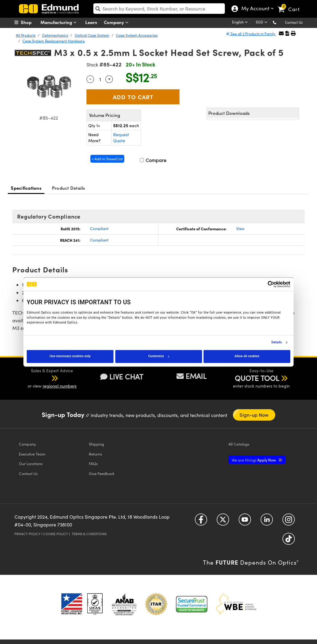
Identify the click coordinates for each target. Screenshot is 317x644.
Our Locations (31, 463)
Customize (158, 356)
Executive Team (32, 454)
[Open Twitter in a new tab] (223, 522)
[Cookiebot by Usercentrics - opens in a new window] (264, 284)
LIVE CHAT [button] (122, 377)
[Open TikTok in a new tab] (289, 541)
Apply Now (254, 460)
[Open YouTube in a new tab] (245, 522)
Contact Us (294, 22)
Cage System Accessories (137, 35)
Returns (95, 454)
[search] (159, 9)
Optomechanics (55, 35)
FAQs (93, 463)
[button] (279, 22)
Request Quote (121, 138)
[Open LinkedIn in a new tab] (267, 522)
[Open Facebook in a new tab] (201, 522)
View (240, 228)
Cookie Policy (56, 534)
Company (118, 22)
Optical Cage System (92, 35)
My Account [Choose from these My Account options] (254, 9)
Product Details (69, 188)
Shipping (97, 444)
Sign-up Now (254, 415)
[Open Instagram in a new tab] (289, 522)
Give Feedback (102, 473)
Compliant (99, 228)
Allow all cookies (247, 356)
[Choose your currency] (263, 23)
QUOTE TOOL (257, 378)
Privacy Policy (27, 534)
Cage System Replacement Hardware (54, 41)
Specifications (26, 188)
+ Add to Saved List (107, 159)
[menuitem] (29, 22)
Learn (91, 22)
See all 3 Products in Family (251, 34)
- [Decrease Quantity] (90, 78)
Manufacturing (60, 22)
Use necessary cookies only (70, 356)
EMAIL (192, 376)
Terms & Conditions (89, 534)
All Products (26, 35)
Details (277, 342)
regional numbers (60, 386)
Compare (153, 160)
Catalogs (239, 444)
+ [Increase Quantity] (109, 78)
